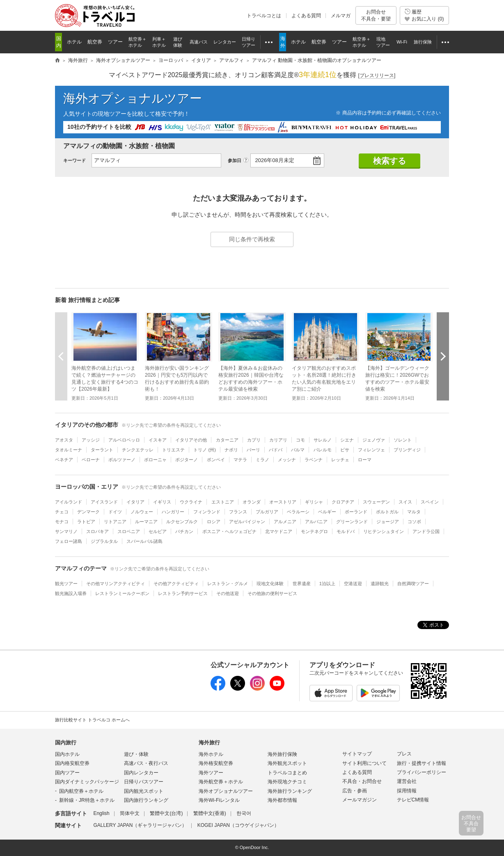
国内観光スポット (144, 791)
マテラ (240, 460)
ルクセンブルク (182, 522)
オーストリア (283, 502)
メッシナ (287, 460)
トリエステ (173, 450)
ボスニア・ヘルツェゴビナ (229, 531)
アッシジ (91, 440)
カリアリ (278, 440)
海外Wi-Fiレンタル (219, 800)
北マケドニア (279, 531)
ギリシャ (314, 502)
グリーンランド (352, 522)
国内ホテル (67, 754)
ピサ (345, 450)
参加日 (235, 160)
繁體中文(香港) (210, 813)
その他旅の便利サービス (272, 593)
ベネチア (64, 460)
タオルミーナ (69, 450)
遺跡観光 (380, 584)
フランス (238, 512)
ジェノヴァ (374, 440)
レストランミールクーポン (122, 593)
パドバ (276, 450)
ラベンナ (314, 460)
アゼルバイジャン (247, 522)
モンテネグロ (314, 531)
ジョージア (388, 522)
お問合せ (376, 15)
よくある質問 (306, 16)
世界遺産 (302, 584)
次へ (443, 356)
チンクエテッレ (138, 450)
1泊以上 (327, 584)
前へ (61, 356)
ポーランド (356, 512)
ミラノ (262, 460)
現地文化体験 (270, 584)
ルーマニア (146, 522)
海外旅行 (209, 743)
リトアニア (115, 522)
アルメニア (285, 522)
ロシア (214, 522)
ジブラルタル (104, 541)
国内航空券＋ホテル (81, 791)
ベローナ (91, 460)
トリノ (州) (205, 450)
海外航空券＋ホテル (221, 782)
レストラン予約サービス (183, 593)
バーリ (253, 450)
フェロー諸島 (69, 541)
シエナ (347, 440)
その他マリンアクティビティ (116, 584)
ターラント (102, 450)
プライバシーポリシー (422, 772)
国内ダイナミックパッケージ (87, 782)
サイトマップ (357, 754)
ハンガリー (173, 512)
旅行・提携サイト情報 (422, 763)
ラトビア (86, 522)
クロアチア (343, 502)
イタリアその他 (191, 440)
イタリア (135, 502)
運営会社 (407, 781)
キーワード (74, 160)
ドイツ (115, 512)
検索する (389, 161)
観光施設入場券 (71, 593)
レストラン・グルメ (228, 584)
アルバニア (316, 522)
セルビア (158, 531)
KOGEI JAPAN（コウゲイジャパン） (238, 825)
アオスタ (64, 440)
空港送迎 (353, 584)
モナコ (62, 522)
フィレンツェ (371, 450)
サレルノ (323, 440)
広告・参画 (355, 791)
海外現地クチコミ (287, 782)
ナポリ (231, 450)
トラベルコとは (264, 16)
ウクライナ (191, 502)
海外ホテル (211, 754)
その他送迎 (228, 593)
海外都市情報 (282, 800)
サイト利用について (364, 763)
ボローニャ (155, 460)
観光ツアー (66, 584)
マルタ (414, 512)
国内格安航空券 (72, 763)
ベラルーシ (298, 512)
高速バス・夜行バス (146, 763)
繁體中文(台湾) (166, 813)
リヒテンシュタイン (384, 531)
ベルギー (327, 512)
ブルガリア (267, 512)
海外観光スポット (287, 763)
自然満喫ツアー (413, 584)
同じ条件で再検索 (252, 239)
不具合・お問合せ (362, 781)
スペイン (430, 502)
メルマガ (341, 16)
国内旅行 (66, 743)
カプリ (254, 440)
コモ (300, 440)
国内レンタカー (141, 773)
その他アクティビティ (176, 584)
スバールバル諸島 (144, 541)
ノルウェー (142, 512)
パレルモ (323, 450)
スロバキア (97, 531)
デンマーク (88, 512)
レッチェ (340, 460)
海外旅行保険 (282, 754)
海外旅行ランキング (290, 791)
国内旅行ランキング (146, 800)
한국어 (244, 813)
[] (377, 76)
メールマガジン (360, 800)
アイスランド (104, 502)
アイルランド (69, 502)
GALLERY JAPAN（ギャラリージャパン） (140, 825)
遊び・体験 (136, 754)
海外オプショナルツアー (133, 98)
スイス (405, 502)
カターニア (227, 440)
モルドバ (346, 531)
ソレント (403, 440)
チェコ (62, 512)
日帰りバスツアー (144, 782)
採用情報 (407, 791)
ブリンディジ (407, 450)
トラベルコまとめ (287, 773)
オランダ (252, 502)
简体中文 (130, 813)
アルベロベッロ (124, 440)
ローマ (365, 460)
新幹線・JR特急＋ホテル (87, 800)
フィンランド (207, 512)
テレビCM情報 (413, 800)
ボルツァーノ (122, 460)
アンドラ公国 (426, 531)
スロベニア (129, 531)
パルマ (298, 450)
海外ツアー (211, 773)
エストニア (223, 502)
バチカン (184, 531)
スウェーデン (376, 502)
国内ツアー (67, 773)
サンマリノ (66, 531)
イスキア (158, 440)
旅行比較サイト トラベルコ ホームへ (92, 720)
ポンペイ (216, 460)
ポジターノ (187, 460)
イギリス (162, 502)
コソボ (414, 522)
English (101, 813)
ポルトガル (387, 512)
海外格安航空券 (216, 763)
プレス (404, 754)
